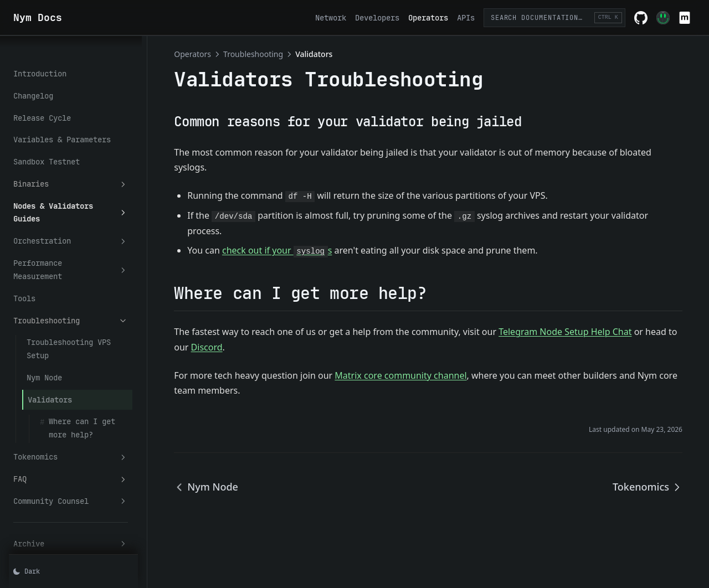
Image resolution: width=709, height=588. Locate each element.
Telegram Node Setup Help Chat (584, 332)
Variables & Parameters (62, 120)
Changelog (33, 76)
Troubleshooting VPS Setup (82, 297)
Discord (260, 347)
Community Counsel (80, 442)
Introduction (40, 54)
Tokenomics (80, 398)
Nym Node (44, 319)
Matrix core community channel (419, 375)
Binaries (80, 165)
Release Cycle (42, 99)
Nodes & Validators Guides (80, 187)
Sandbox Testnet (47, 142)
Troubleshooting (80, 275)
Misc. (80, 507)
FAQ (80, 421)
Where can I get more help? (93, 369)
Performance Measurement (80, 231)
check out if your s (296, 250)
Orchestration (80, 209)
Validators (50, 341)
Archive (80, 485)
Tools (24, 252)
